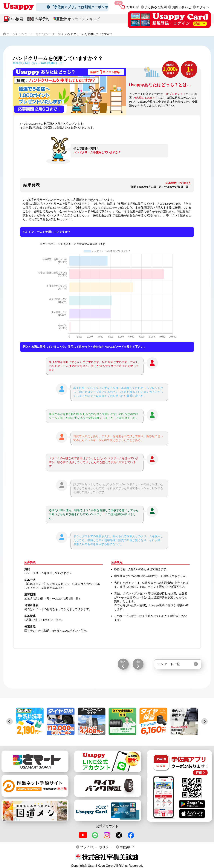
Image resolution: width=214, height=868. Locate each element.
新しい (123, 661)
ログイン (203, 7)
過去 (138, 661)
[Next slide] (204, 721)
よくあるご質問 (156, 7)
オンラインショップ (84, 19)
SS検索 (17, 19)
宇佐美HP (127, 847)
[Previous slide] (10, 721)
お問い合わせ (182, 7)
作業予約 (42, 19)
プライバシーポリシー (96, 847)
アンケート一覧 (169, 664)
